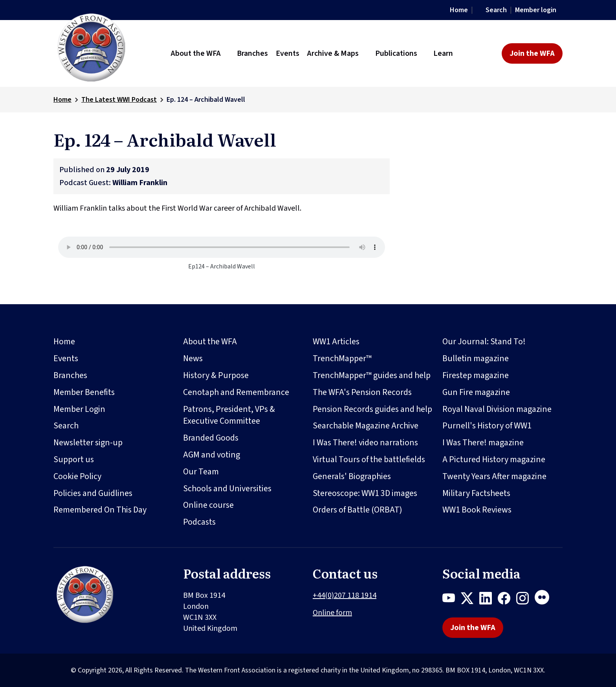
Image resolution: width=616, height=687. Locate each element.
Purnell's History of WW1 (487, 426)
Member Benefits (84, 392)
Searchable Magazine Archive (366, 426)
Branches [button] (252, 53)
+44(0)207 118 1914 (345, 595)
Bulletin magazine (476, 358)
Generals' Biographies (352, 476)
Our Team (201, 472)
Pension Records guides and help (372, 409)
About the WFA (210, 342)
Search (496, 10)
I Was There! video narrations (365, 443)
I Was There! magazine (483, 443)
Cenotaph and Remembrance (236, 392)
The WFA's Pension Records (362, 392)
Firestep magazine (476, 375)
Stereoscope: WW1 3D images (365, 493)
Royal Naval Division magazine (497, 409)
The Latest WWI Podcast (119, 100)
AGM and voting (212, 455)
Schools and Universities (227, 489)
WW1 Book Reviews (477, 510)
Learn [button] (443, 53)
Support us (74, 459)
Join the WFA (532, 53)
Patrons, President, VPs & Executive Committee (229, 415)
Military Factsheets (476, 493)
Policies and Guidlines (93, 493)
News (193, 358)
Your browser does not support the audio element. (222, 247)
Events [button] (288, 53)
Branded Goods (211, 438)
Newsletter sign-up (88, 443)
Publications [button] (396, 53)
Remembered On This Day (100, 510)
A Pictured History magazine (494, 459)
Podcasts (199, 522)
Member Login (79, 409)
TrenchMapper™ (342, 358)
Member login (536, 10)
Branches (70, 375)
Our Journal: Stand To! (484, 342)
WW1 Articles (336, 342)
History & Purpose (216, 375)
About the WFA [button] (196, 53)
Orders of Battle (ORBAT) (357, 510)
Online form (332, 613)
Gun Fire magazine (476, 392)
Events (66, 358)
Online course (208, 505)
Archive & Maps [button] (333, 53)
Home (459, 10)
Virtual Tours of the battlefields (369, 459)
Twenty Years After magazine (494, 476)
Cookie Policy (77, 476)
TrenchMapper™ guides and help (372, 375)
